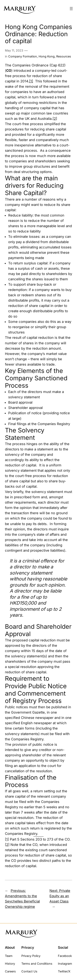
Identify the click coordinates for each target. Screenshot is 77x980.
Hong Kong (47, 56)
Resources (64, 56)
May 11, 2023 (14, 50)
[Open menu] (71, 9)
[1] (31, 81)
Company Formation (23, 56)
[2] (55, 119)
